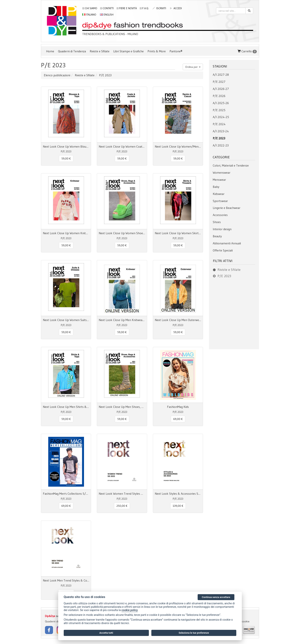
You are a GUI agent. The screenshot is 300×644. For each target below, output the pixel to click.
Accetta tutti (106, 633)
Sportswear (220, 201)
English (107, 15)
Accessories (220, 215)
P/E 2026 (219, 96)
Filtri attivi (223, 261)
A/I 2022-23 (221, 145)
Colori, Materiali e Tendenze (231, 165)
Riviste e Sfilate (100, 51)
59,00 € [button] (66, 159)
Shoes (217, 222)
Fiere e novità (127, 8)
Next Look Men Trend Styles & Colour (66, 580)
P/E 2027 (219, 82)
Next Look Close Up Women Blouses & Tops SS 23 (66, 146)
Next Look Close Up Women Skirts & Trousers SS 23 (178, 233)
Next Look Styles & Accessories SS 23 (178, 494)
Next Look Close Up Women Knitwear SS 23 (66, 233)
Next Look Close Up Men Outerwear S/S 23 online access (178, 320)
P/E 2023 (219, 138)
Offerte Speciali (223, 250)
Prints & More (157, 51)
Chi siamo (90, 8)
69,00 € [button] (178, 419)
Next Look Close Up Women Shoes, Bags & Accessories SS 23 (122, 233)
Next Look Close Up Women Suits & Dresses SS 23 (66, 320)
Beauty (217, 236)
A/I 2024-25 (221, 117)
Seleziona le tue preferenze (194, 633)
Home (50, 51)
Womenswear (222, 172)
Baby (216, 187)
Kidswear (219, 194)
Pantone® (176, 51)
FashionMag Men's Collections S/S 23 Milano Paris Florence (66, 494)
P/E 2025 (219, 110)
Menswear (219, 180)
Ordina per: (193, 67)
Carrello (247, 51)
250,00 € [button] (122, 506)
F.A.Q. (144, 8)
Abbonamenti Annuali (227, 243)
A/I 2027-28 (221, 75)
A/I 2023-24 (221, 131)
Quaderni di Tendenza (72, 51)
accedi (176, 8)
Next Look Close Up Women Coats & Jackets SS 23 (122, 146)
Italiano (89, 15)
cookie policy (130, 610)
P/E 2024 (219, 124)
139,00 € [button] (178, 506)
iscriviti (159, 8)
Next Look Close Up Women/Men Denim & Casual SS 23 (178, 146)
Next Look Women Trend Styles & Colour (122, 494)
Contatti (107, 8)
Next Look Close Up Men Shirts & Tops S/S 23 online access (66, 407)
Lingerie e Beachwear (227, 208)
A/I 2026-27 (221, 89)
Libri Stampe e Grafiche (128, 51)
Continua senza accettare (216, 597)
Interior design (222, 229)
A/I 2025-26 (221, 103)
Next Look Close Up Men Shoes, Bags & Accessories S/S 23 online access (122, 407)
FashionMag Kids (178, 407)
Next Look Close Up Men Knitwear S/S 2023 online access (122, 320)
